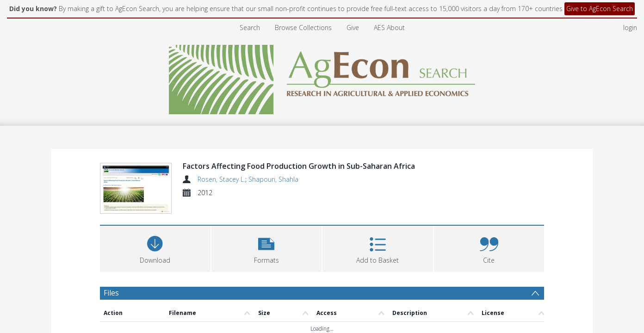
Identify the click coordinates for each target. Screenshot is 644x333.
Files (111, 293)
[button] (267, 248)
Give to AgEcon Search (600, 9)
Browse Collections (303, 28)
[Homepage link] (322, 77)
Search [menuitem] (250, 28)
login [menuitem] (630, 28)
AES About (389, 28)
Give (353, 28)
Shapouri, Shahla (273, 179)
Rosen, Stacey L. (221, 179)
